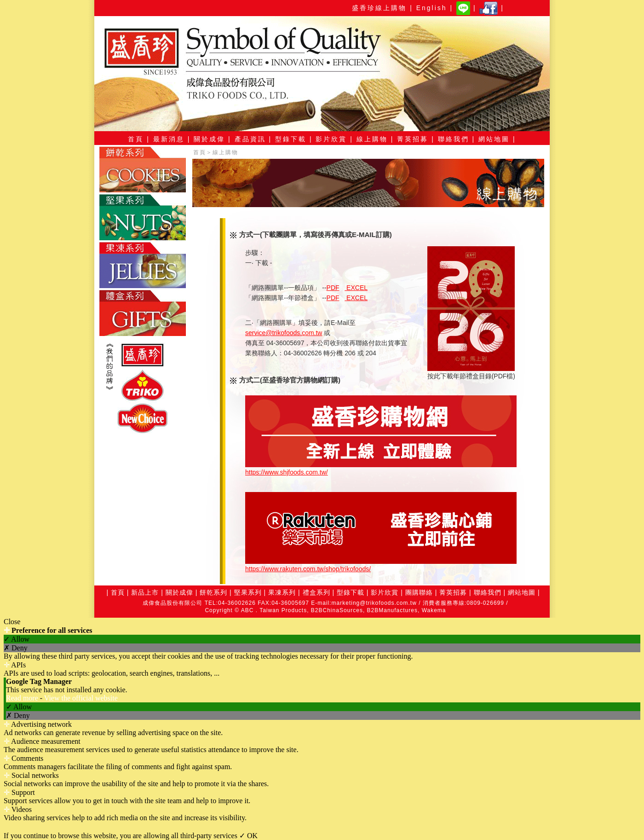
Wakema (434, 610)
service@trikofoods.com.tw (284, 333)
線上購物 (225, 152)
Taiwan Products (283, 610)
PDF (333, 288)
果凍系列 (282, 592)
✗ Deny (16, 648)
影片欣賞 (383, 592)
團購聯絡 (419, 592)
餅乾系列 (213, 592)
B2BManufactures (392, 610)
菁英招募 (453, 592)
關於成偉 (179, 592)
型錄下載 (351, 592)
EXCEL (356, 288)
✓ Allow (17, 639)
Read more (23, 698)
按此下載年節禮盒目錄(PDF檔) (471, 372)
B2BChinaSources (337, 610)
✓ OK (248, 836)
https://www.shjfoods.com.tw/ (287, 472)
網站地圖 (522, 592)
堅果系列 (248, 592)
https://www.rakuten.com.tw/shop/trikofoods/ (308, 569)
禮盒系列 (316, 592)
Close (12, 622)
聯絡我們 (488, 592)
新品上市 (145, 592)
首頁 (200, 152)
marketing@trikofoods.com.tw (374, 603)
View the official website (81, 698)
